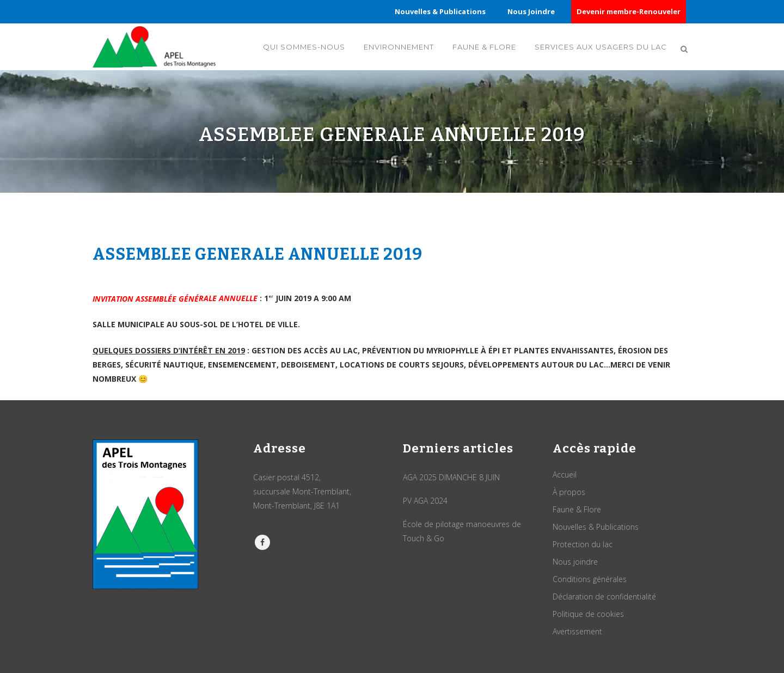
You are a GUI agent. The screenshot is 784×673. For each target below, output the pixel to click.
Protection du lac (583, 544)
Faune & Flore (577, 509)
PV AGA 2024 (425, 501)
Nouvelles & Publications (440, 11)
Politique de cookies (588, 614)
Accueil (565, 475)
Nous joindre (575, 562)
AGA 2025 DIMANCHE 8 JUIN (451, 477)
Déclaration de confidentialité (604, 596)
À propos (569, 492)
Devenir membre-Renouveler (629, 11)
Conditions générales (590, 579)
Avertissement (577, 631)
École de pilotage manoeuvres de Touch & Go (462, 531)
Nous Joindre (531, 11)
